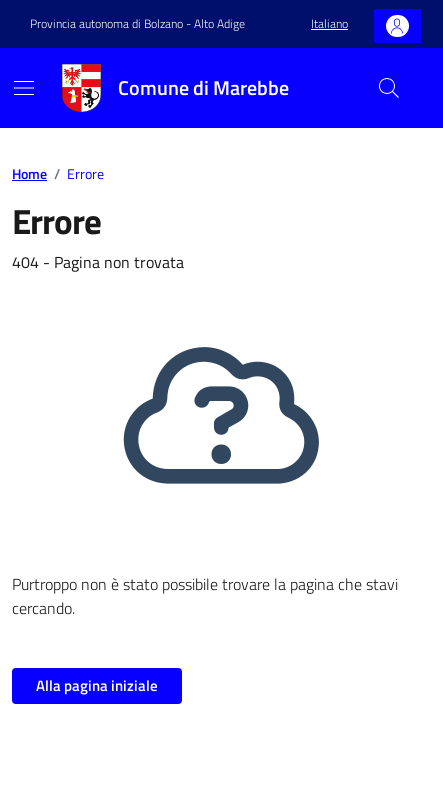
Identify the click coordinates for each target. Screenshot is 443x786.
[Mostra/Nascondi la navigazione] (24, 88)
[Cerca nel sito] (389, 88)
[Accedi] (397, 26)
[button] (329, 24)
